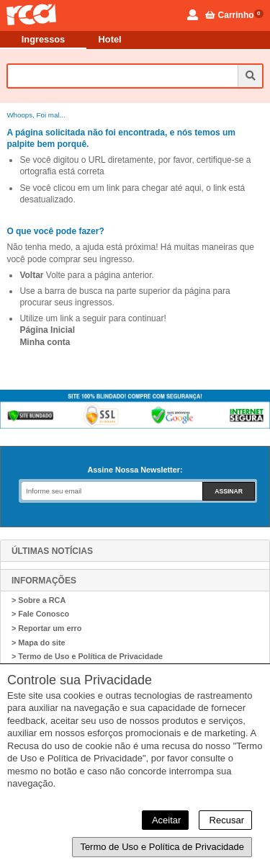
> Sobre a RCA (39, 600)
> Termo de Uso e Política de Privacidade (87, 656)
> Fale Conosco (40, 614)
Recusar (225, 820)
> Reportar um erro (47, 628)
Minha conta (45, 342)
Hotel (110, 39)
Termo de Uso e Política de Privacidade (162, 847)
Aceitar (165, 820)
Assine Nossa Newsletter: (135, 470)
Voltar (31, 275)
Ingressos (43, 39)
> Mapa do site (39, 643)
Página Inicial (47, 330)
